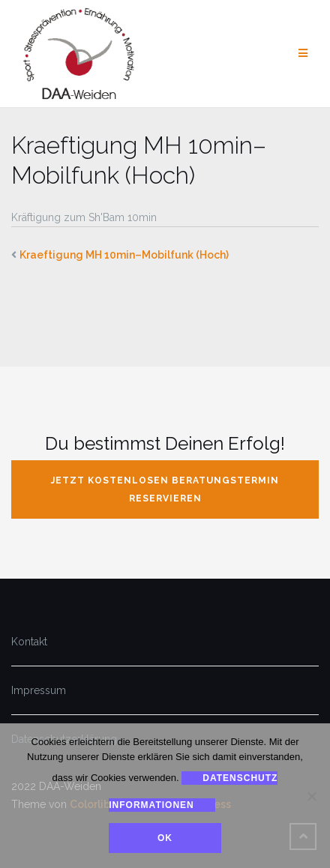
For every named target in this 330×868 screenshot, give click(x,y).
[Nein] (311, 796)
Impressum (39, 690)
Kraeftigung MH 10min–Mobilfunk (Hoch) (124, 255)
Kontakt (29, 642)
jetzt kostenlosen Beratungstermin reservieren (165, 489)
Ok (165, 838)
